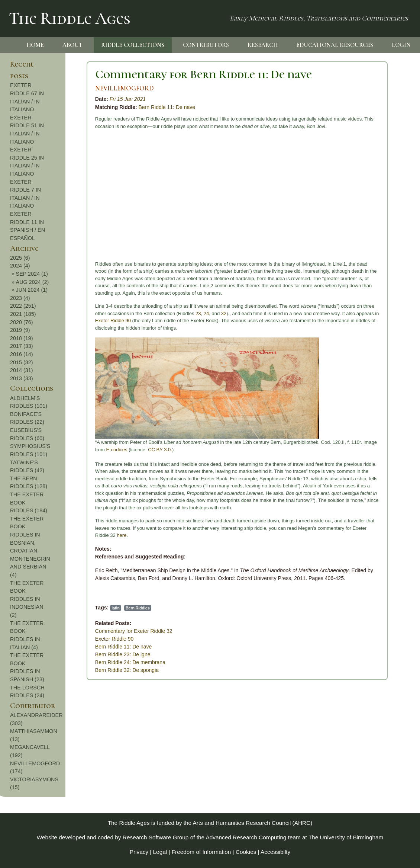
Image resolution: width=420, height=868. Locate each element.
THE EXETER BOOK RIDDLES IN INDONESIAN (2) (381, 599)
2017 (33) (376, 346)
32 (153, 313)
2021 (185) (378, 314)
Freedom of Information (201, 852)
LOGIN (401, 45)
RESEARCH (263, 45)
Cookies (246, 852)
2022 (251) (378, 306)
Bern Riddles (67, 608)
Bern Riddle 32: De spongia (56, 670)
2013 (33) (376, 378)
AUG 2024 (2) (387, 282)
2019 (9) (375, 330)
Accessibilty (275, 852)
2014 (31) (376, 370)
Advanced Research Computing (246, 837)
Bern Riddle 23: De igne (52, 654)
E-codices (46, 450)
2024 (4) (375, 266)
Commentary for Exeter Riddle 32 (63, 631)
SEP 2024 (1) (387, 274)
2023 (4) (375, 298)
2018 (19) (376, 338)
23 (127, 313)
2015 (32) (376, 362)
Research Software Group (156, 837)
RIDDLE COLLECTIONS (133, 45)
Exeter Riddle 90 (42, 321)
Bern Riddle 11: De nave (96, 107)
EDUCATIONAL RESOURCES (335, 45)
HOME (35, 45)
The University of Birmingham (346, 837)
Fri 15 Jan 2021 (57, 99)
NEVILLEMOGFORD (54, 88)
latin (45, 608)
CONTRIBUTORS (206, 45)
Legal (160, 852)
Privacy (139, 852)
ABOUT (72, 45)
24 (135, 313)
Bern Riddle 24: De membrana (59, 662)
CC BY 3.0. (89, 450)
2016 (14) (376, 354)
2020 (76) (376, 322)
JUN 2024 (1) (387, 290)
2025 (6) (375, 258)
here (51, 535)
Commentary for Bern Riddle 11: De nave (133, 74)
